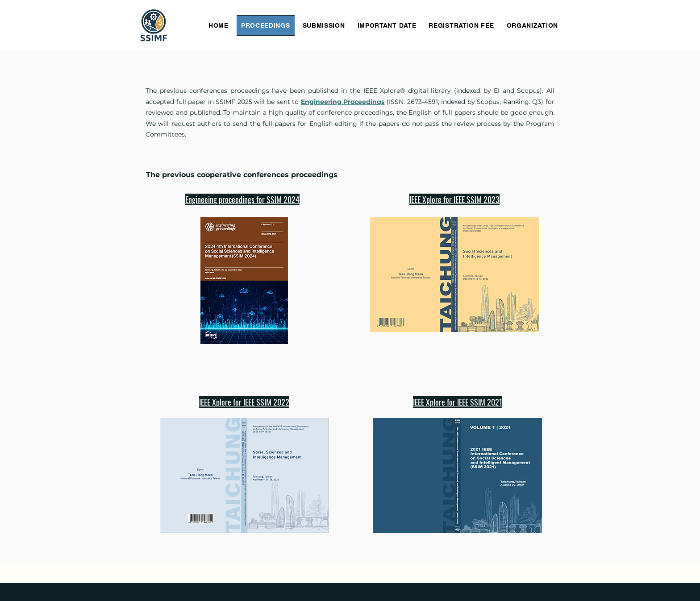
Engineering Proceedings (343, 102)
